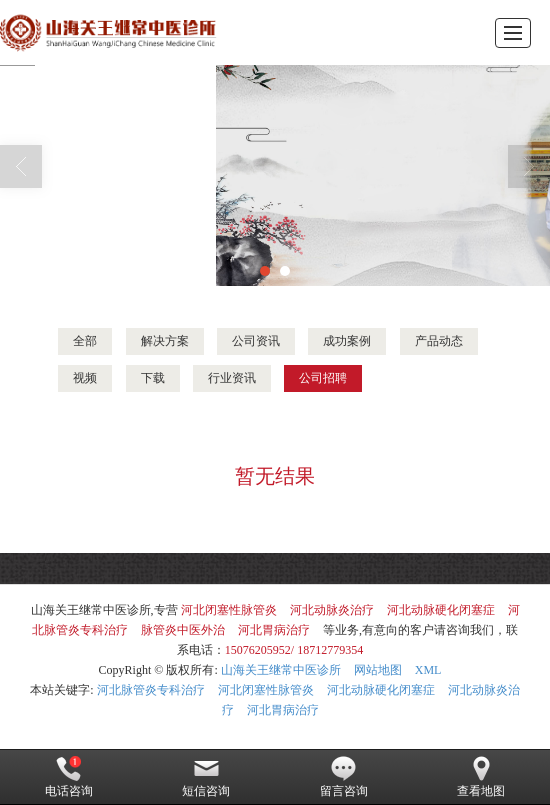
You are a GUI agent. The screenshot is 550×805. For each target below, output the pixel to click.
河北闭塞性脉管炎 (229, 610)
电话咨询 (69, 777)
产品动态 (439, 341)
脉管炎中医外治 (183, 630)
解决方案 (165, 341)
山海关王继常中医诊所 (281, 670)
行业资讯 (232, 378)
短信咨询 (206, 777)
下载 (153, 378)
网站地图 (378, 670)
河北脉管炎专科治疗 (151, 690)
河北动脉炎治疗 (332, 610)
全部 (85, 341)
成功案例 (347, 341)
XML (428, 670)
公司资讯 (256, 341)
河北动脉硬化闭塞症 (441, 610)
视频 (85, 378)
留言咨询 (344, 777)
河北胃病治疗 (274, 630)
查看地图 (481, 777)
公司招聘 (323, 378)
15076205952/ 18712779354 (294, 650)
